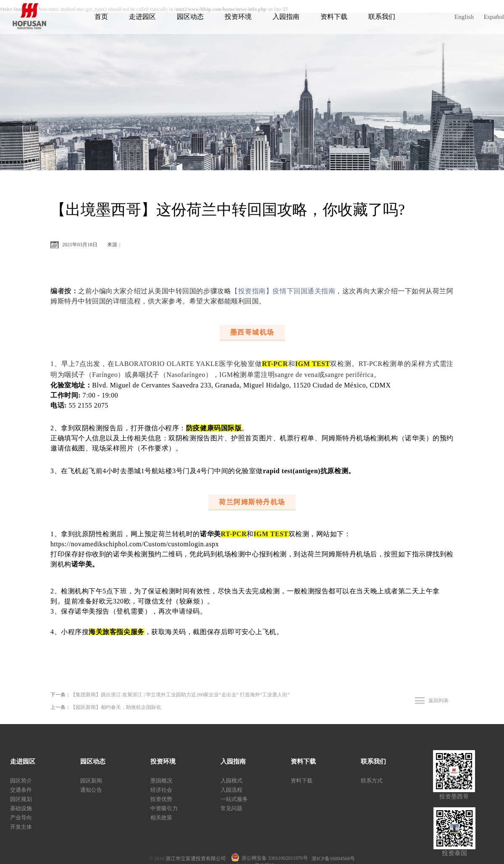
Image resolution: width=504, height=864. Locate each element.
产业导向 (21, 818)
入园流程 (231, 790)
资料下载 (334, 17)
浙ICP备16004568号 (333, 859)
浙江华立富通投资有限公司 (198, 859)
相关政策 (161, 818)
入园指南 (286, 17)
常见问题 (231, 808)
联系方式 (372, 781)
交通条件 (21, 790)
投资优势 (161, 799)
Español (494, 17)
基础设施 (21, 808)
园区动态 (190, 17)
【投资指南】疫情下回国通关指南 (283, 291)
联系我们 (382, 17)
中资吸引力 (164, 808)
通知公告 (91, 790)
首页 (101, 17)
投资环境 (238, 17)
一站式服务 (234, 799)
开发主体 (21, 827)
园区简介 (21, 781)
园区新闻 (91, 781)
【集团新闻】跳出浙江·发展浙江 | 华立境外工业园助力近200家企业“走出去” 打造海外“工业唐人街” (180, 695)
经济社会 (161, 790)
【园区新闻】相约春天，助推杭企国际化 (116, 707)
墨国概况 (161, 781)
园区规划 (21, 799)
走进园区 (142, 17)
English (464, 17)
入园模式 (231, 781)
